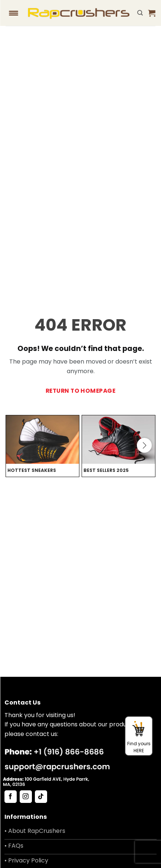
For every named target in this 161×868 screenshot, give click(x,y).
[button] (152, 13)
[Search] (140, 13)
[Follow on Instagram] (26, 797)
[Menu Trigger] (14, 13)
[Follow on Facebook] (11, 797)
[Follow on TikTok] (41, 797)
